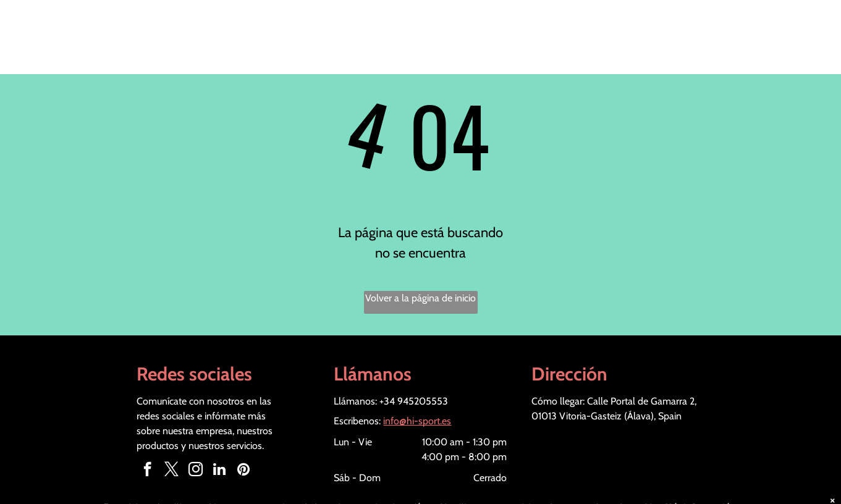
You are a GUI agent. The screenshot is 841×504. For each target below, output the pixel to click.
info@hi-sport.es (417, 421)
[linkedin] (220, 471)
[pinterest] (244, 471)
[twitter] (171, 471)
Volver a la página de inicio (421, 298)
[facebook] (147, 471)
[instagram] (196, 471)
